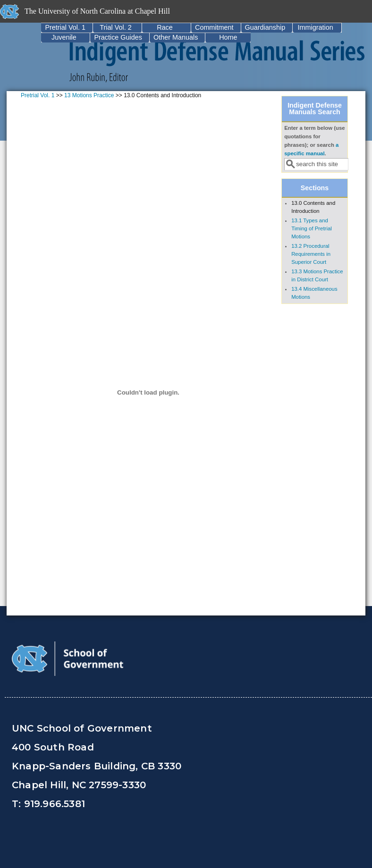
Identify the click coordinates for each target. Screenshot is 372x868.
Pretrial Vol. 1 (65, 27)
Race (165, 27)
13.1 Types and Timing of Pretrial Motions (312, 228)
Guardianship (265, 27)
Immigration (316, 27)
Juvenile (64, 37)
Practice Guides (118, 37)
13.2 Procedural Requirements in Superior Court (311, 254)
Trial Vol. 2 (115, 27)
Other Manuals (176, 37)
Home (228, 37)
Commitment (214, 27)
